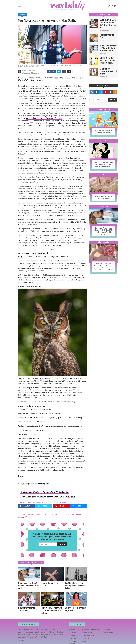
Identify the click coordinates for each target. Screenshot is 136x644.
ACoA (47, 514)
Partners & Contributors (92, 630)
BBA (85, 641)
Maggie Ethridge (103, 53)
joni (23, 71)
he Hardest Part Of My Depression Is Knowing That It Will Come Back (45, 492)
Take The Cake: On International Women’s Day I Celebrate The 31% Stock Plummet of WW (103, 267)
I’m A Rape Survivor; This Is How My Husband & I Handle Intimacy (75, 586)
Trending (22, 15)
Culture (73, 633)
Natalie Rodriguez (103, 77)
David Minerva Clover (104, 30)
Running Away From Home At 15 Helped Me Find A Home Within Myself (29, 586)
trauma (20, 517)
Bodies (73, 636)
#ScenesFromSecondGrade (36, 253)
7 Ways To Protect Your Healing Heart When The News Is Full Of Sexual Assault (47, 497)
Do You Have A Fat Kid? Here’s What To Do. (103, 132)
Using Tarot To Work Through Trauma (103, 197)
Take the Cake (103, 242)
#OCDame (103, 175)
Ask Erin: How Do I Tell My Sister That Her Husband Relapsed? (103, 164)
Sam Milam (102, 40)
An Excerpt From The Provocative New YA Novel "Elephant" (108, 71)
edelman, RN (28, 71)
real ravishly (55, 514)
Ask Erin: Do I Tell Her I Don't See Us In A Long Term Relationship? (107, 60)
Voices (73, 630)
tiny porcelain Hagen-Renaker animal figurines (44, 118)
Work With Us (109, 633)
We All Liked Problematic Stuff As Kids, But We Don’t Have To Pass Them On (108, 24)
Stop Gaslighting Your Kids (107, 36)
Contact (108, 630)
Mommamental (103, 109)
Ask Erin (104, 141)
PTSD (27, 517)
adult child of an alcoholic (71, 514)
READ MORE (21, 640)
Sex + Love (74, 641)
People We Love (88, 633)
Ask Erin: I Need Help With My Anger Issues (76, 609)
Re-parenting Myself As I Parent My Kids (34, 483)
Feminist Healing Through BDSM (50, 584)
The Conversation (89, 636)
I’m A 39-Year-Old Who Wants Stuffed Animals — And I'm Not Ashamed (52, 610)
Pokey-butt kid (23, 257)
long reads (104, 207)
